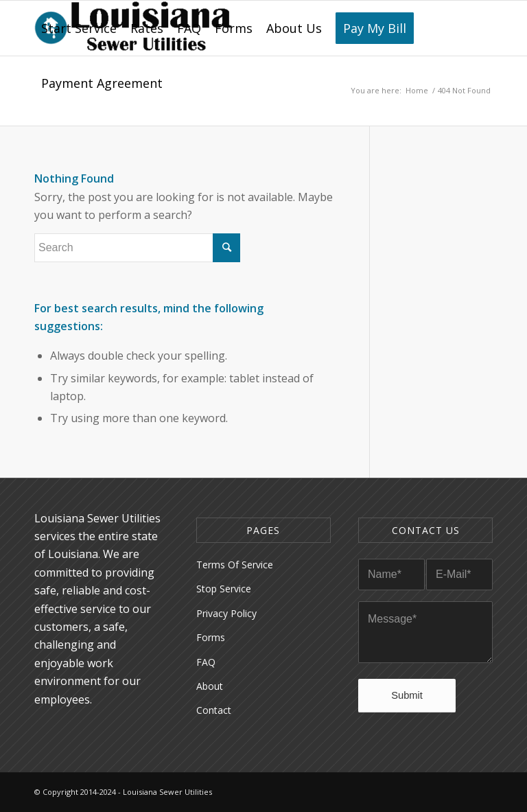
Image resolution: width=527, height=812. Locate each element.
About (210, 686)
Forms (211, 637)
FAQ (206, 662)
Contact (214, 710)
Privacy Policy (226, 613)
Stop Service (224, 589)
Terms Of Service (235, 565)
